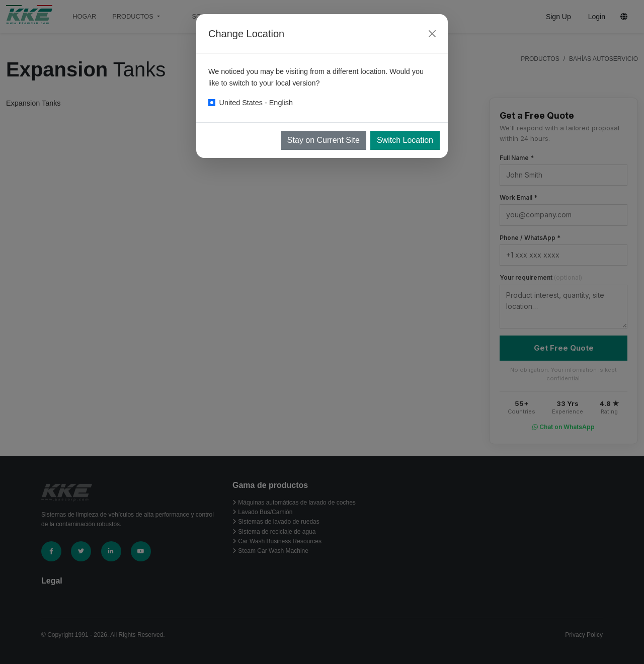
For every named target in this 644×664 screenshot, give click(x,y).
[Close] (432, 34)
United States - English (256, 103)
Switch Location (405, 140)
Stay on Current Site (324, 140)
